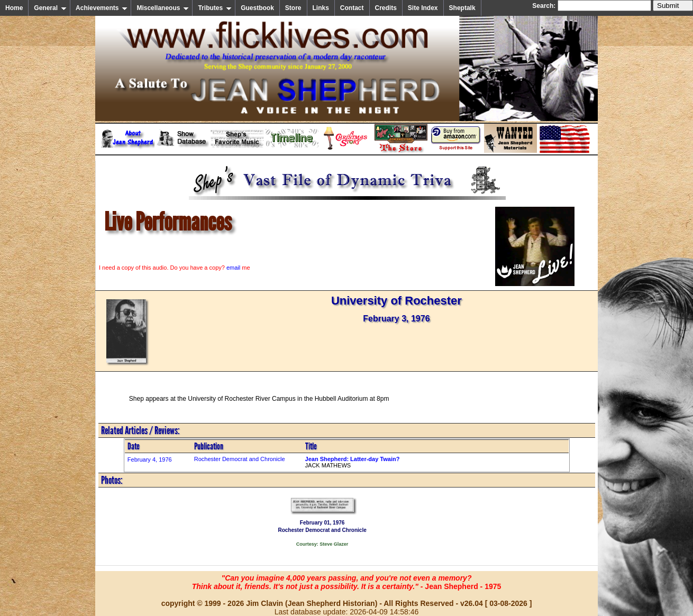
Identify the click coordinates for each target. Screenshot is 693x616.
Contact (352, 8)
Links (321, 8)
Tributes (215, 8)
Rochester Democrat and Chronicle (240, 459)
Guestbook (257, 8)
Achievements (102, 8)
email (233, 268)
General (50, 8)
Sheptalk (462, 8)
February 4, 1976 (150, 459)
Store (293, 8)
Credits (386, 8)
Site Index (423, 8)
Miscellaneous (163, 8)
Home (14, 8)
